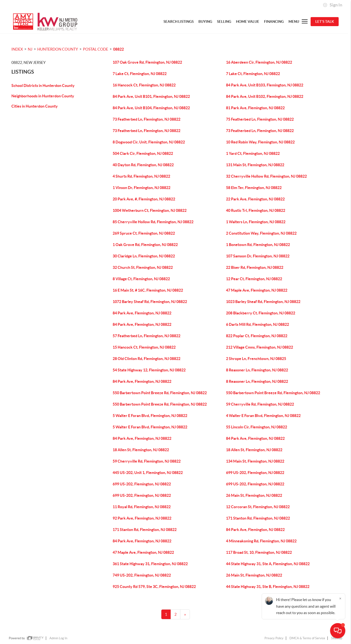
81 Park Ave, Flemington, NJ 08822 (255, 108)
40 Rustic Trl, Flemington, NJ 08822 (256, 210)
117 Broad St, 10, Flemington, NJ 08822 (259, 552)
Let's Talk (325, 21)
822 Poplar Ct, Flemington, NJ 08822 (257, 336)
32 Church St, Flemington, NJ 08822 (143, 267)
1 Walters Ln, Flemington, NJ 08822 (256, 222)
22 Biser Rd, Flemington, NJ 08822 (255, 267)
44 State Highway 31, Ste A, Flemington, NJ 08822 (268, 564)
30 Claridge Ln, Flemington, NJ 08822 (144, 256)
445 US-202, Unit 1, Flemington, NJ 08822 (148, 473)
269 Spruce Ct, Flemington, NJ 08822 (144, 233)
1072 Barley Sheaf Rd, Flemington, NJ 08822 (150, 302)
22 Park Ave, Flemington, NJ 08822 (255, 199)
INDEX (17, 49)
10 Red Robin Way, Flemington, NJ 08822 (260, 142)
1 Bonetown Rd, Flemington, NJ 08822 (258, 245)
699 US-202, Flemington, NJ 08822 (255, 473)
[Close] (340, 598)
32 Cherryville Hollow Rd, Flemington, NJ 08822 (266, 176)
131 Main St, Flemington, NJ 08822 (255, 165)
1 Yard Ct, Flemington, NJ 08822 (253, 153)
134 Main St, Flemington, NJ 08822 (255, 461)
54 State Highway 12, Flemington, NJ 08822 (149, 370)
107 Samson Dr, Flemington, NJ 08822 (258, 256)
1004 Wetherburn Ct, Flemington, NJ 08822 (150, 210)
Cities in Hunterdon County (35, 106)
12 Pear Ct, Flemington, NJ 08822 (254, 279)
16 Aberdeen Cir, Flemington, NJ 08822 (259, 62)
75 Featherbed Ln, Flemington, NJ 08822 (260, 119)
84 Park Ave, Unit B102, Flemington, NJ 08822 (265, 96)
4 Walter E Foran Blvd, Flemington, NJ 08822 (263, 416)
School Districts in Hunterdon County (43, 85)
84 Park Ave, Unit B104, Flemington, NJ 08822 (151, 108)
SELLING (224, 21)
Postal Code (96, 49)
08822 (118, 49)
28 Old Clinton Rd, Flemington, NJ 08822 (147, 359)
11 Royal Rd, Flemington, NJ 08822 (142, 507)
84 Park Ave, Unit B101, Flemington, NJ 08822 (151, 96)
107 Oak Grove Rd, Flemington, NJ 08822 (147, 62)
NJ (30, 49)
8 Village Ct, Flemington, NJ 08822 (141, 279)
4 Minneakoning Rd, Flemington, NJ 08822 (261, 541)
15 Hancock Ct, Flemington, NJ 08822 (144, 347)
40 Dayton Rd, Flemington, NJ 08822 (143, 165)
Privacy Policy (274, 638)
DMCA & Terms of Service (307, 638)
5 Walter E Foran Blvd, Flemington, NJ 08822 (150, 416)
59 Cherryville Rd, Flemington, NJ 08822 (260, 404)
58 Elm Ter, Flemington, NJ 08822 (254, 188)
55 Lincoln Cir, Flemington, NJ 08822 (257, 427)
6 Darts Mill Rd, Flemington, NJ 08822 (257, 324)
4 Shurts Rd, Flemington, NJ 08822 (141, 176)
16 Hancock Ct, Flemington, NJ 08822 (144, 85)
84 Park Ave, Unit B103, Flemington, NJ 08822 (265, 85)
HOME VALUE (248, 21)
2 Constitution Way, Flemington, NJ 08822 (261, 233)
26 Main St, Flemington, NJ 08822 (254, 495)
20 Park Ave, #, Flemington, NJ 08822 (144, 199)
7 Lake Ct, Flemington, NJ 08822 (140, 74)
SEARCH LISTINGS (179, 21)
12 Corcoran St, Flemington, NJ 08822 (258, 507)
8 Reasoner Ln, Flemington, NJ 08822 (257, 370)
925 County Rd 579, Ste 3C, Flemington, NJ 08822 (154, 587)
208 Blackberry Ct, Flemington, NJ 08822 (261, 313)
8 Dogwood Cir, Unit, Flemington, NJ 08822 (149, 142)
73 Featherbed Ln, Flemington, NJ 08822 (147, 119)
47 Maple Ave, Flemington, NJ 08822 (257, 290)
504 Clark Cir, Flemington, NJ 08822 (143, 153)
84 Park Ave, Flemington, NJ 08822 (142, 313)
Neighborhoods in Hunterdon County (43, 96)
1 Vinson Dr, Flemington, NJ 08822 (142, 188)
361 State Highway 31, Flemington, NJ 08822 (150, 564)
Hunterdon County (58, 49)
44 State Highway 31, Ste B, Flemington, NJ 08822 (268, 587)
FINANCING (274, 21)
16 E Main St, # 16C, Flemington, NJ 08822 (148, 290)
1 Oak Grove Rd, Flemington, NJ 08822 (145, 245)
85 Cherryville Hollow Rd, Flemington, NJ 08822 (153, 222)
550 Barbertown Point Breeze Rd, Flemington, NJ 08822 (160, 393)
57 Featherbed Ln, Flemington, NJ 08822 (147, 336)
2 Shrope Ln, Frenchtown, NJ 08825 (256, 359)
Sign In (333, 5)
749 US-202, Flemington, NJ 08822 (142, 575)
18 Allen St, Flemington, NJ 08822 (141, 450)
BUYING (205, 21)
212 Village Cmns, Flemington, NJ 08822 (260, 347)
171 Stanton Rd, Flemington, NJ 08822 (258, 518)
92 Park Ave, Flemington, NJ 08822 (142, 518)
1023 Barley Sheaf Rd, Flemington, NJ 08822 (263, 302)
